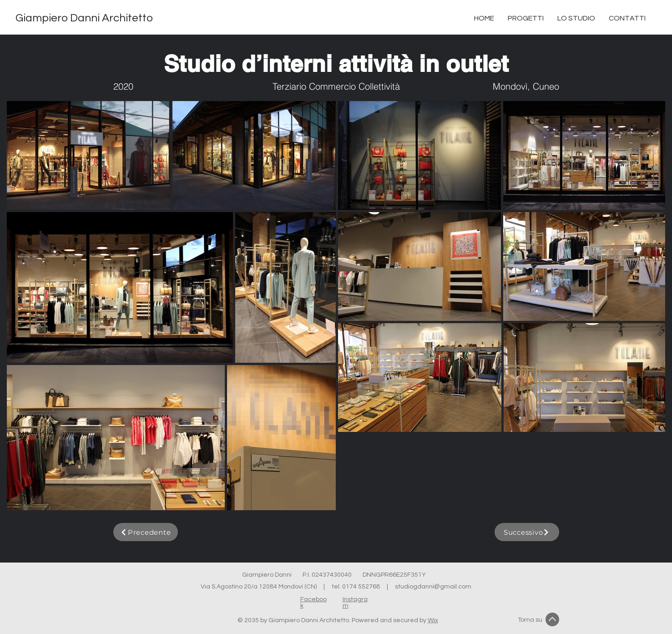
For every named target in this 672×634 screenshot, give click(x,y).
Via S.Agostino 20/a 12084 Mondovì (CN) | (266, 587)
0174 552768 (361, 587)
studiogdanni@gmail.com (433, 587)
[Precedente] (146, 532)
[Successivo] (527, 532)
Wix (433, 620)
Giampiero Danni (272, 575)
